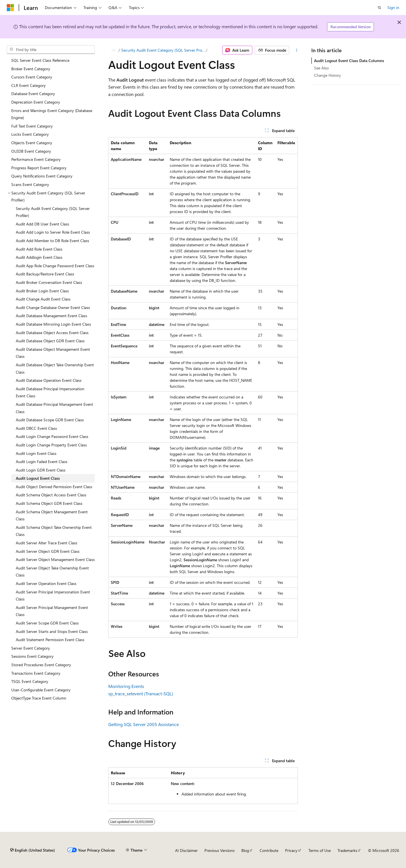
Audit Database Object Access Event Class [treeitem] (52, 333)
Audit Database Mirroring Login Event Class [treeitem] (53, 324)
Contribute (269, 850)
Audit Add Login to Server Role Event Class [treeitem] (53, 232)
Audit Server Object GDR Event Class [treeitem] (48, 551)
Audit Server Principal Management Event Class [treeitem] (52, 611)
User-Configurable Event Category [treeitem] (41, 690)
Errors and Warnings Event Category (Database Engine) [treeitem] (52, 114)
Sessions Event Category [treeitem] (32, 656)
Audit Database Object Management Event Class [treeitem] (53, 353)
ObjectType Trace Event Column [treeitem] (39, 698)
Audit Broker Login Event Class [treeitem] (42, 291)
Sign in (393, 7)
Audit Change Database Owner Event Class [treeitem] (53, 307)
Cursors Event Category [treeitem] (32, 77)
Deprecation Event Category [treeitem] (36, 102)
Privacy (291, 850)
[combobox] (51, 50)
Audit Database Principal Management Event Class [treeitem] (54, 408)
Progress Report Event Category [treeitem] (39, 168)
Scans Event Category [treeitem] (30, 184)
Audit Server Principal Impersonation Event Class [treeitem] (53, 596)
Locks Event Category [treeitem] (30, 134)
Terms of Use (320, 850)
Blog (245, 850)
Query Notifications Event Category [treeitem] (42, 176)
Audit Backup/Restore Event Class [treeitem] (45, 274)
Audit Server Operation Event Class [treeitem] (46, 583)
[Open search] (379, 8)
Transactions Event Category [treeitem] (36, 673)
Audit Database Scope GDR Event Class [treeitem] (50, 420)
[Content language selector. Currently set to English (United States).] (33, 850)
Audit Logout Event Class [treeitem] (38, 478)
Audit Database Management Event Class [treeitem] (51, 316)
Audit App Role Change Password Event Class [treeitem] (55, 266)
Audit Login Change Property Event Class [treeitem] (51, 445)
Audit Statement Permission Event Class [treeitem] (50, 640)
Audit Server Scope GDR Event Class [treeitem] (47, 623)
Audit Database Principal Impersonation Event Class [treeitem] (50, 392)
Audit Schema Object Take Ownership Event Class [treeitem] (54, 531)
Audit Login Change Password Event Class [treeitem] (52, 436)
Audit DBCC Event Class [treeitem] (36, 428)
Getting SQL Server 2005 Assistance (144, 724)
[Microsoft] (10, 8)
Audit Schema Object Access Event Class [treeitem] (51, 495)
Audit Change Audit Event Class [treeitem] (43, 299)
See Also (321, 68)
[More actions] (296, 50)
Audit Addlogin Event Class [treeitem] (39, 257)
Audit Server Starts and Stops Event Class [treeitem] (52, 631)
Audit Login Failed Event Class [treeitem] (42, 462)
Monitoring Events (126, 686)
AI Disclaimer (186, 850)
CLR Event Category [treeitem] (28, 85)
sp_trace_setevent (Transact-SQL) (141, 693)
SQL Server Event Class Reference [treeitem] (40, 60)
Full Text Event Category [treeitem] (32, 126)
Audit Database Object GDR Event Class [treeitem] (50, 341)
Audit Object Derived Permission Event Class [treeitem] (54, 487)
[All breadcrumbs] (113, 50)
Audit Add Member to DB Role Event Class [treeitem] (52, 241)
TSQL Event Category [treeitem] (30, 681)
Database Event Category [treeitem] (33, 94)
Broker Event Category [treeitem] (31, 69)
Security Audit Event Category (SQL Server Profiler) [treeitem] (53, 212)
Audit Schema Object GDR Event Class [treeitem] (49, 503)
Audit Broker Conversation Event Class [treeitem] (49, 282)
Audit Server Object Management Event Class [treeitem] (55, 559)
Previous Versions (219, 850)
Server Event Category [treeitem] (31, 648)
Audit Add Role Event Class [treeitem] (39, 249)
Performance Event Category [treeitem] (36, 159)
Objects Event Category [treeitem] (32, 143)
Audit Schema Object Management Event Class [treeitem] (52, 515)
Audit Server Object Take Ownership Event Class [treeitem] (52, 572)
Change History (327, 75)
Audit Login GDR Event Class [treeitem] (41, 470)
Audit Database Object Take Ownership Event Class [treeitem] (55, 368)
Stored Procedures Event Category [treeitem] (41, 665)
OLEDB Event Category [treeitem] (31, 151)
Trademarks (347, 850)
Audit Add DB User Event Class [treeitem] (42, 224)
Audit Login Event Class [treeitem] (36, 453)
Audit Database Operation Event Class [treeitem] (49, 380)
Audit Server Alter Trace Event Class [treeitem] (47, 543)
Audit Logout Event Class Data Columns (349, 61)
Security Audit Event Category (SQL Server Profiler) (163, 50)
